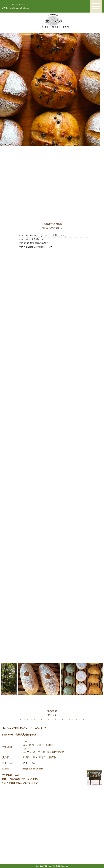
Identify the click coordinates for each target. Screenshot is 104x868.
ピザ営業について (38, 239)
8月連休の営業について (40, 247)
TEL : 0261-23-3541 (20, 4)
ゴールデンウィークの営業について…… (50, 235)
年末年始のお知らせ (40, 243)
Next (99, 679)
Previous (5, 679)
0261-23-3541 (29, 763)
